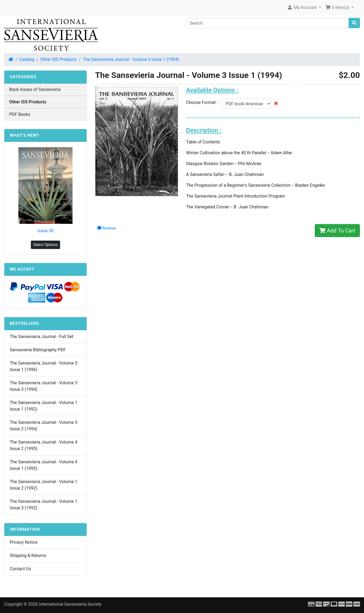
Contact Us (20, 569)
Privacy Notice (24, 542)
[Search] (268, 23)
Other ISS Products (58, 59)
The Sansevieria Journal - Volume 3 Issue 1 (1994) (131, 59)
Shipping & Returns (28, 555)
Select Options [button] (45, 245)
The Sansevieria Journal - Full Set (42, 337)
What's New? (24, 135)
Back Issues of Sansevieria (35, 89)
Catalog (27, 59)
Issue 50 (45, 231)
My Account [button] (302, 7)
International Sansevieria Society (70, 604)
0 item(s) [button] (338, 7)
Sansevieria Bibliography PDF (38, 350)
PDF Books (20, 114)
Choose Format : (204, 102)
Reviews (107, 228)
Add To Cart (337, 231)
